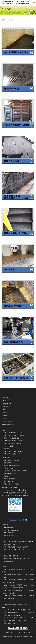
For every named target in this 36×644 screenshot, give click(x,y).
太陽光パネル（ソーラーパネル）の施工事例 (16, 559)
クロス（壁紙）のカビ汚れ (11, 460)
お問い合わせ (6, 406)
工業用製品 (6, 449)
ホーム (5, 395)
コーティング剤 (8, 446)
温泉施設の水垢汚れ (10, 479)
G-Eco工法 (6, 400)
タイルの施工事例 (9, 535)
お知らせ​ (5, 415)
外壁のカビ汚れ (8, 468)
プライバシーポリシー (24, 633)
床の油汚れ (7, 476)
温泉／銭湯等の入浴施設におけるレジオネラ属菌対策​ (19, 612)
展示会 (5, 409)
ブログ (5, 418)
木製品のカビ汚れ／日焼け (11, 465)
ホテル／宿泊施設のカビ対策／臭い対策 (15, 620)
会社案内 (5, 398)
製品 (4, 430)
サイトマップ (9, 633)
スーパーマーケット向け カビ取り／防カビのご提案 (19, 618)
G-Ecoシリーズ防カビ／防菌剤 (13, 443)
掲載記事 (5, 413)
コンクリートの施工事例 (11, 530)
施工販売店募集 (7, 404)
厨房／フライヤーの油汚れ (11, 484)
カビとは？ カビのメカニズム (12, 615)
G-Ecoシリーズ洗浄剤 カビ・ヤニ (14, 433)
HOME (3, 20)
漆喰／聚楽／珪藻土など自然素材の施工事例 (16, 547)
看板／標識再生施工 (10, 623)
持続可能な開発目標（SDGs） (9, 424)
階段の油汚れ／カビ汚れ (11, 473)
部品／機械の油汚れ (10, 481)
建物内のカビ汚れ (9, 463)
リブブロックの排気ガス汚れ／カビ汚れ (15, 471)
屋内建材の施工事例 (10, 544)
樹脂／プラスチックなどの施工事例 (14, 550)
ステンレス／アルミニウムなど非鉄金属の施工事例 (18, 542)
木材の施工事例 (8, 528)
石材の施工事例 (8, 533)
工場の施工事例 (8, 561)
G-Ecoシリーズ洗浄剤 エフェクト (14, 441)
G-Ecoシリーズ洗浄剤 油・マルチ (14, 438)
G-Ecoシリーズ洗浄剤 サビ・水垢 (14, 435)
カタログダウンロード (9, 422)
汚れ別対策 (6, 457)
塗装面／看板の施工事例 (11, 556)
